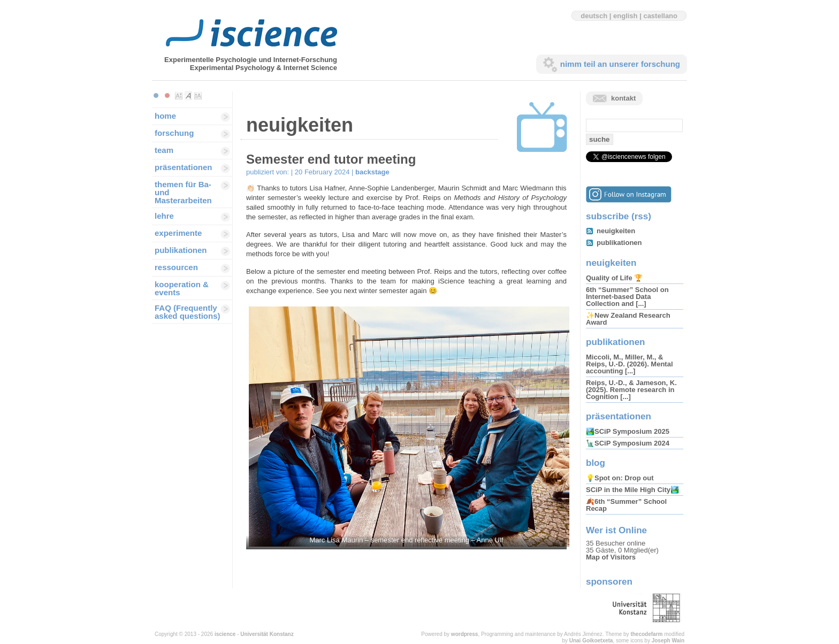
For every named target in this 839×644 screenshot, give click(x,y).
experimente (178, 233)
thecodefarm (646, 634)
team (164, 150)
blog (596, 463)
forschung (174, 133)
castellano (660, 16)
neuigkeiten (616, 231)
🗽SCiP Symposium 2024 (628, 443)
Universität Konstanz (267, 634)
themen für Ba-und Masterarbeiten (183, 192)
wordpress (465, 634)
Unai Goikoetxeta (591, 641)
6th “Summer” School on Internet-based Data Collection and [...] (627, 297)
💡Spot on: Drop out (620, 478)
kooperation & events (182, 288)
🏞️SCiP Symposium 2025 (628, 431)
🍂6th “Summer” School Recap (626, 505)
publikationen (181, 250)
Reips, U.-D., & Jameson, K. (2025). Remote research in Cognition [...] (631, 390)
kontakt (623, 98)
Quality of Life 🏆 (614, 278)
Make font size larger (198, 96)
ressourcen (176, 267)
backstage (372, 172)
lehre (164, 216)
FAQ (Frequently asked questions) (188, 312)
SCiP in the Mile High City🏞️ (632, 490)
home (165, 116)
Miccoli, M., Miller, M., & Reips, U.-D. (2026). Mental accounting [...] (630, 364)
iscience (225, 634)
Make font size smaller (179, 96)
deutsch (594, 16)
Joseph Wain (668, 641)
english (626, 16)
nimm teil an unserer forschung (620, 64)
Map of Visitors (611, 557)
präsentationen (184, 167)
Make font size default (188, 96)
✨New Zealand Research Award (628, 319)
